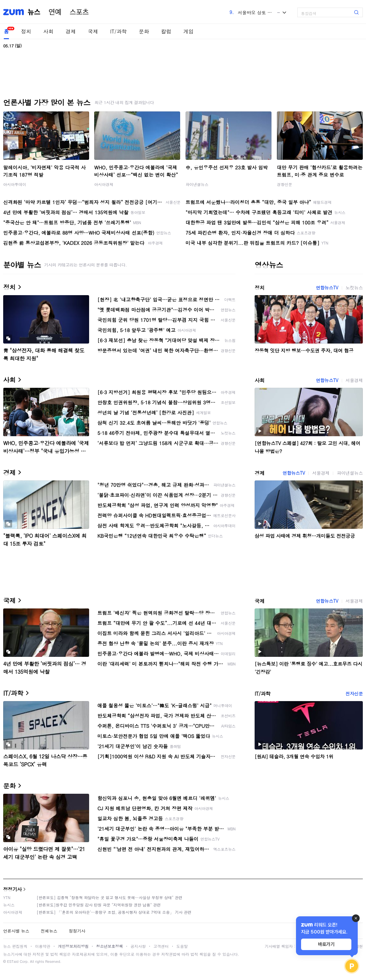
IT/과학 (118, 31)
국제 (93, 31)
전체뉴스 (49, 931)
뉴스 (34, 12)
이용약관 (43, 946)
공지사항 (138, 946)
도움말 (182, 946)
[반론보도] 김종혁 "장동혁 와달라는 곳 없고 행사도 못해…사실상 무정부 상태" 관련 (109, 897)
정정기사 (12, 889)
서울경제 (354, 380)
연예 (55, 12)
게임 (188, 31)
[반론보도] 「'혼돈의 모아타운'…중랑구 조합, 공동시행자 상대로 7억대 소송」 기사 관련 (114, 912)
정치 (26, 31)
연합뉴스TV (327, 288)
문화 (144, 31)
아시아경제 (104, 184)
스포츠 (79, 12)
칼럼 (166, 31)
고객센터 (161, 946)
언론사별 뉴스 (16, 931)
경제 (71, 31)
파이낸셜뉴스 (197, 184)
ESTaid (13, 961)
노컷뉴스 (354, 288)
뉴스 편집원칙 (15, 946)
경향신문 (285, 184)
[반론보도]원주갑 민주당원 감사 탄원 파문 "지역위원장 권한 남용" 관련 (99, 905)
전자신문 (354, 693)
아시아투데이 (15, 184)
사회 (48, 31)
